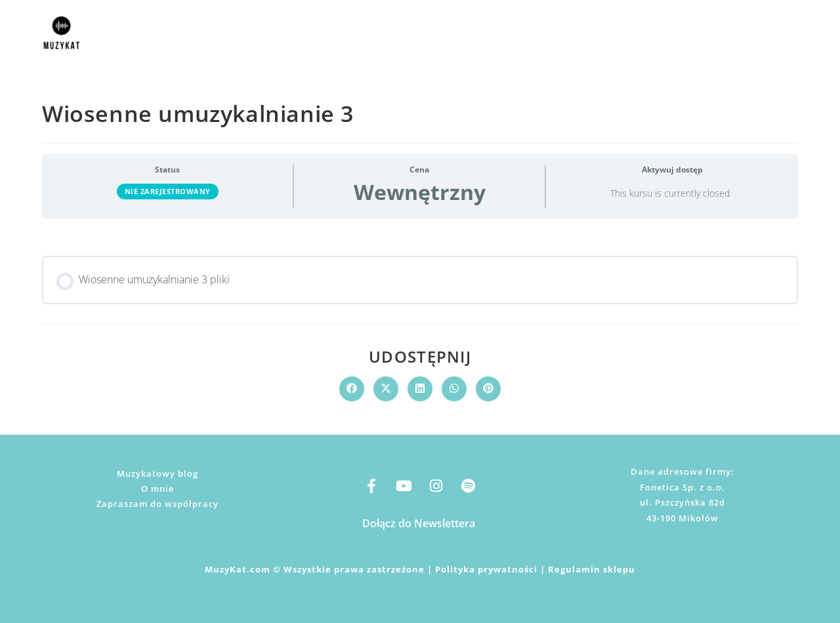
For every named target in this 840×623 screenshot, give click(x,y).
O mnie (157, 489)
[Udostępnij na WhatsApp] (454, 389)
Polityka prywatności (486, 569)
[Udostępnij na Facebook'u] (352, 389)
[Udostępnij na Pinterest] (488, 389)
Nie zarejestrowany (168, 191)
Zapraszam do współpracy (157, 504)
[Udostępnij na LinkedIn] (420, 389)
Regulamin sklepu (592, 569)
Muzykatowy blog (157, 473)
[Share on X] (386, 389)
